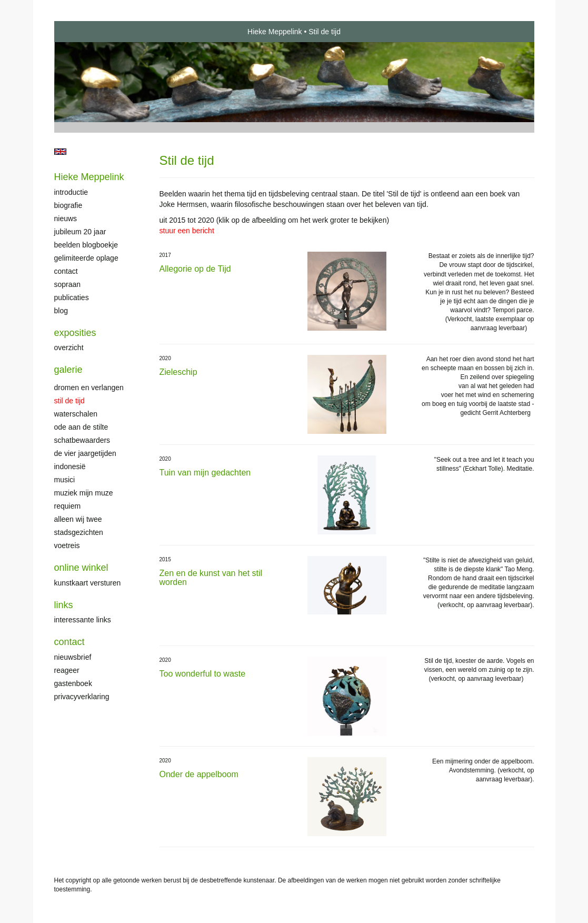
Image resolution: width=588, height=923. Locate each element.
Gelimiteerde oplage (86, 258)
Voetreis (67, 545)
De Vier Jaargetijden (85, 453)
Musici (65, 480)
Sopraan (68, 284)
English (60, 152)
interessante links (83, 620)
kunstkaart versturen (88, 583)
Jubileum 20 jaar (80, 232)
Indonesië (70, 467)
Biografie (68, 205)
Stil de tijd (69, 401)
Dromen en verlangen (89, 388)
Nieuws (66, 219)
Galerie (68, 370)
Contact (66, 271)
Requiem (68, 506)
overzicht (69, 348)
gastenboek (73, 683)
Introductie (71, 192)
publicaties (72, 297)
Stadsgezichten (79, 532)
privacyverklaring (82, 697)
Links (64, 605)
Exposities (75, 333)
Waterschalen (76, 414)
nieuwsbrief (73, 657)
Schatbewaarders (82, 440)
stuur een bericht (187, 231)
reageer (67, 670)
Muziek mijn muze (84, 493)
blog (61, 311)
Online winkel (81, 568)
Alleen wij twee (78, 519)
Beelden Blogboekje (86, 245)
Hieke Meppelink (275, 32)
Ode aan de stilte (81, 427)
